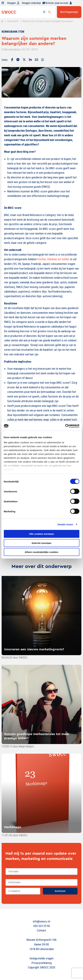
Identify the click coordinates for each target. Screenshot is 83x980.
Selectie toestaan (41, 543)
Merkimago (13, 827)
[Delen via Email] (36, 60)
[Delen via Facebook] (12, 60)
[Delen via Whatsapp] (43, 60)
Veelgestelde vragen (41, 958)
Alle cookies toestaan (41, 534)
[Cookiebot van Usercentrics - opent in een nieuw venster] (65, 426)
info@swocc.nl (41, 921)
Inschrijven (60, 891)
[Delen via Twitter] (24, 60)
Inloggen (13, 3)
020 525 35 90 (42, 926)
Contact (41, 930)
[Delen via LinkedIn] (30, 60)
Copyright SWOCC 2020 (41, 967)
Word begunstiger (69, 12)
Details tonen (65, 524)
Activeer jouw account (59, 3)
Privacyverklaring (42, 963)
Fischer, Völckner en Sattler (54, 259)
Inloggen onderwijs (34, 3)
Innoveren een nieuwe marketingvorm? (34, 649)
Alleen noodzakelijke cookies (42, 552)
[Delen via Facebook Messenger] (18, 60)
